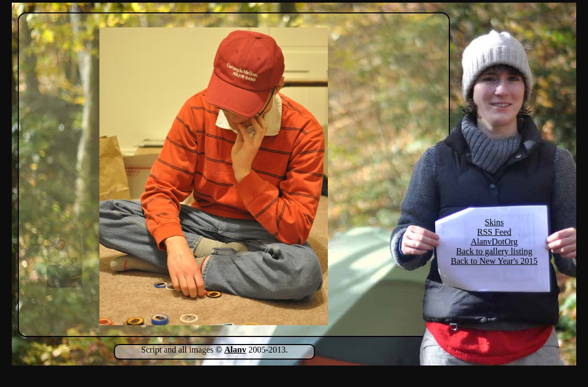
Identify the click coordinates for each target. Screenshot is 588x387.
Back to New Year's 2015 (494, 261)
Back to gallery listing (494, 251)
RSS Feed (494, 232)
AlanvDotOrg (494, 242)
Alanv (235, 350)
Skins (494, 222)
